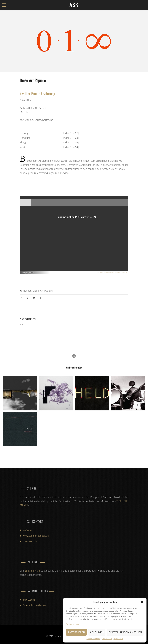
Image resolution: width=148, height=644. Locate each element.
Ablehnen (97, 632)
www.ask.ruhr (30, 541)
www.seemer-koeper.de (36, 536)
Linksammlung (33, 571)
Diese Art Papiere (43, 291)
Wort (22, 324)
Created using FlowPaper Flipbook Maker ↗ (112, 272)
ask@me (27, 530)
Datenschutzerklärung (34, 605)
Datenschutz (107, 639)
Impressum (118, 639)
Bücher (27, 291)
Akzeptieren (76, 632)
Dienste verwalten (74, 624)
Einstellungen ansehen (125, 632)
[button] (142, 602)
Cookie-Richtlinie (93, 639)
